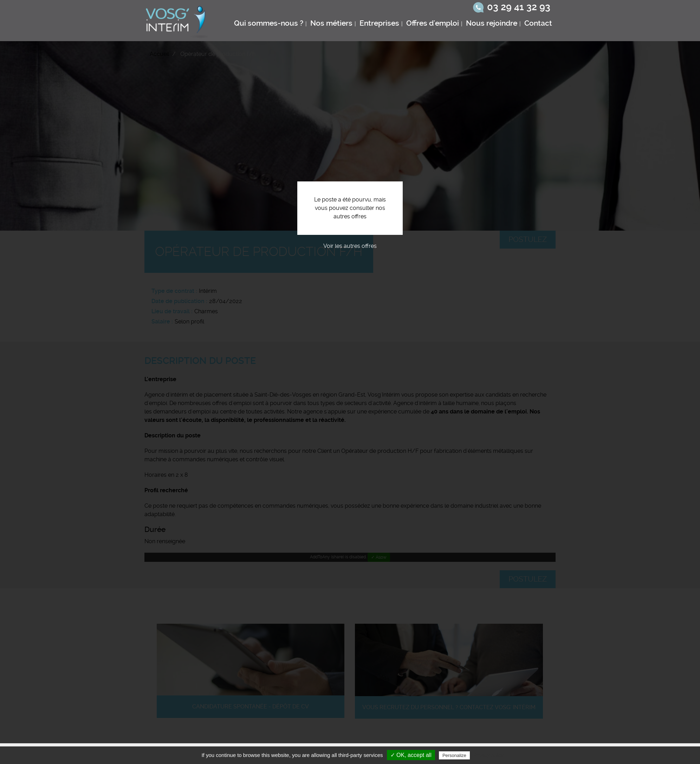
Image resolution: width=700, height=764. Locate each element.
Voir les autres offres (350, 246)
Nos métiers (331, 23)
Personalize (454, 755)
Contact (538, 23)
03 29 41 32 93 (519, 7)
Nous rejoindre (492, 23)
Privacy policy (488, 755)
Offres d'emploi (433, 23)
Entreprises (379, 23)
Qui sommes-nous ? (269, 23)
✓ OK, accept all (411, 755)
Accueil (159, 54)
